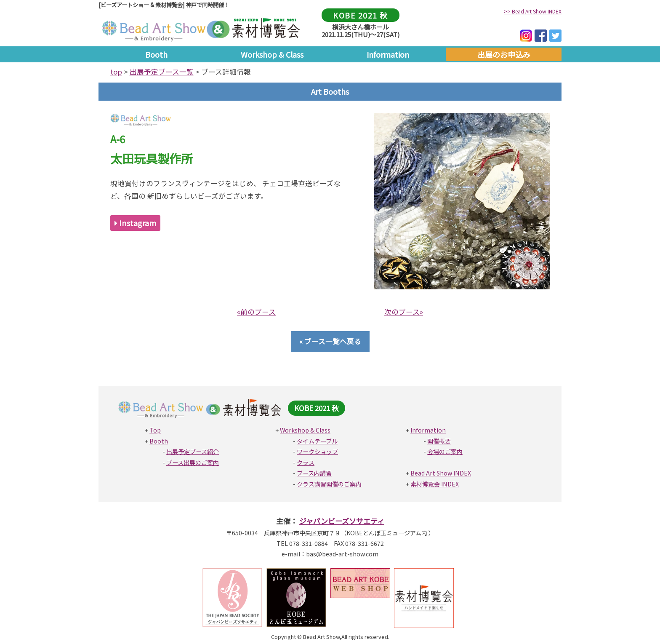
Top (155, 430)
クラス (306, 462)
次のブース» (404, 312)
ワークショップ (317, 452)
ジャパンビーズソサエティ (342, 521)
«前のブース (256, 312)
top (116, 72)
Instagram (135, 223)
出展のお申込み (504, 54)
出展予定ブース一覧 (162, 72)
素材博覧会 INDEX (435, 484)
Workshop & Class (272, 54)
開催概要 (439, 441)
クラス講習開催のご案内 (329, 484)
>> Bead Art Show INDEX (533, 11)
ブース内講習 (314, 473)
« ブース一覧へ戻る (330, 341)
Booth (156, 54)
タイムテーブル (317, 441)
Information (388, 54)
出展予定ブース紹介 (193, 452)
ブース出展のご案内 (193, 462)
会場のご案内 (445, 452)
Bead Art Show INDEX (441, 473)
